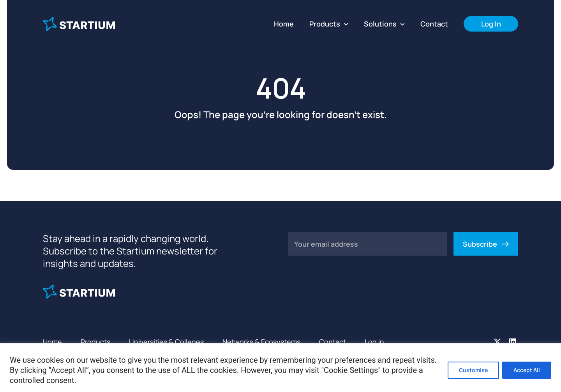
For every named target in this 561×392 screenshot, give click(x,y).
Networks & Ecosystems (261, 342)
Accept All (527, 370)
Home (284, 24)
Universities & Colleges (166, 342)
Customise (473, 370)
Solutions (384, 24)
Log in (374, 342)
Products (329, 24)
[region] (280, 368)
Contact (434, 24)
